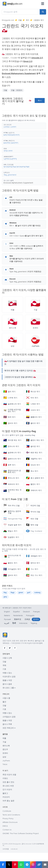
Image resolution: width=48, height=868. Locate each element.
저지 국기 (32, 398)
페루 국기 (9, 465)
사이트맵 (6, 849)
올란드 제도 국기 (35, 440)
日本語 (27, 619)
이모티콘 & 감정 (9, 677)
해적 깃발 (32, 525)
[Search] (43, 12)
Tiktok (5, 764)
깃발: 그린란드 (17, 90)
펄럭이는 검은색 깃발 (12, 512)
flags (13, 593)
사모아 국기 (33, 410)
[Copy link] (39, 865)
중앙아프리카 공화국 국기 (12, 472)
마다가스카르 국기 (12, 556)
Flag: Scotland (34, 531)
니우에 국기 (10, 398)
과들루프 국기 (34, 459)
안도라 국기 (33, 465)
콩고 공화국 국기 (35, 478)
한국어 (36, 619)
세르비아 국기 (11, 484)
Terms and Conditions (11, 815)
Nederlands (18, 615)
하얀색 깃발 (33, 506)
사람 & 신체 (7, 658)
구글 (4, 742)
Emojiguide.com (8, 20)
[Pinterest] (15, 648)
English (7, 612)
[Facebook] (5, 648)
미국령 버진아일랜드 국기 (12, 411)
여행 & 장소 (7, 673)
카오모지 (6, 797)
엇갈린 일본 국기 (12, 525)
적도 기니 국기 (34, 575)
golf (29, 593)
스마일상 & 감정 (9, 717)
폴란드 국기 (33, 484)
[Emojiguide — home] (12, 4)
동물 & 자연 (7, 680)
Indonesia (23, 623)
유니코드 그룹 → (9, 688)
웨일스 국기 (10, 531)
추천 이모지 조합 (9, 775)
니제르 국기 (33, 404)
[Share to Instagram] (33, 865)
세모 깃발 (32, 519)
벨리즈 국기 (33, 423)
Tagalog (34, 623)
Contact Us (7, 830)
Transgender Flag (13, 519)
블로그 (5, 793)
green (21, 593)
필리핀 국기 (33, 446)
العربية (7, 623)
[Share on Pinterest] (15, 865)
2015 (9, 77)
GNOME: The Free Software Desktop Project (21, 833)
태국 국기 (9, 417)
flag (5, 593)
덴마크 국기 (33, 563)
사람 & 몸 (6, 698)
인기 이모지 (7, 790)
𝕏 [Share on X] (9, 865)
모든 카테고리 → (9, 728)
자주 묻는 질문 (8, 801)
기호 (4, 669)
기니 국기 (32, 569)
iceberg (37, 593)
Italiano (7, 615)
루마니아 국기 (11, 478)
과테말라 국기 (34, 556)
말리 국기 (9, 392)
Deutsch (26, 612)
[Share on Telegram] (27, 865)
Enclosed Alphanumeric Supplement (18, 183)
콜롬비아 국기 (34, 417)
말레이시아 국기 (12, 459)
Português (30, 615)
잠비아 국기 (10, 423)
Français (37, 612)
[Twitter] (10, 648)
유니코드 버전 (8, 786)
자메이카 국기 (34, 490)
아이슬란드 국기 (12, 569)
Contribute (7, 811)
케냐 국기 (32, 471)
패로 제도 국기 (34, 453)
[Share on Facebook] (3, 865)
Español (16, 612)
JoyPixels (6, 761)
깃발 (20, 20)
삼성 (4, 757)
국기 (28, 20)
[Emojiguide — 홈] (5, 635)
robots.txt (14, 849)
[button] (24, 126)
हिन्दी (14, 623)
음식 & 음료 (7, 684)
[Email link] (45, 865)
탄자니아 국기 (11, 446)
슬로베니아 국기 (12, 404)
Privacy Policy (8, 819)
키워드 (5, 778)
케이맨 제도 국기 (12, 440)
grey (5, 597)
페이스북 (6, 746)
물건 (4, 702)
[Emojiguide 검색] (21, 12)
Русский (7, 619)
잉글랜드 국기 (11, 537)
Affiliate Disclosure (10, 822)
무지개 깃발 (33, 512)
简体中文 (18, 619)
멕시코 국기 (33, 392)
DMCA (5, 826)
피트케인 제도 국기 (12, 491)
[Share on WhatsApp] (21, 865)
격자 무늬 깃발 (11, 506)
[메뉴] (43, 4)
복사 (40, 100)
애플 (4, 738)
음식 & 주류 (7, 724)
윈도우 (5, 749)
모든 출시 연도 (8, 782)
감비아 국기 (10, 575)
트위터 (5, 753)
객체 (4, 665)
